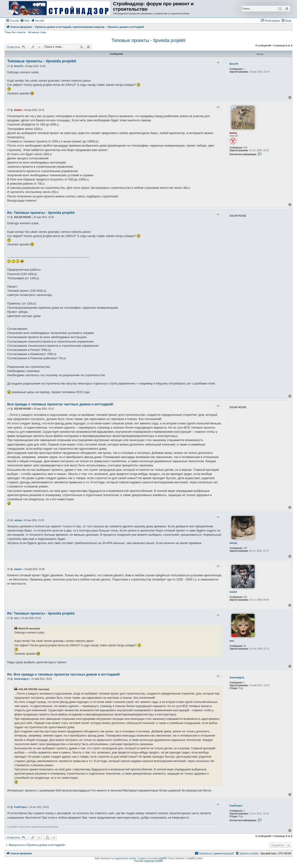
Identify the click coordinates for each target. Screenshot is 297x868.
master (233, 592)
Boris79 (234, 64)
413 (245, 148)
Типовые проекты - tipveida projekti (148, 40)
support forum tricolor (125, 858)
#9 (8, 807)
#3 (8, 217)
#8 (8, 679)
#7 (8, 618)
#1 (8, 66)
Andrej (233, 133)
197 (245, 548)
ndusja (233, 543)
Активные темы (37, 32)
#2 (8, 110)
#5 (8, 520)
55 (245, 646)
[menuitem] (25, 21)
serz (232, 641)
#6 (8, 569)
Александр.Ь (237, 677)
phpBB (162, 858)
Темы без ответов (15, 32)
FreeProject (236, 806)
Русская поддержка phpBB (148, 861)
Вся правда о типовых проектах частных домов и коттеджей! (60, 404)
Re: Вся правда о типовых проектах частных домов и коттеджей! (64, 674)
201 (245, 597)
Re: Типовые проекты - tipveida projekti (41, 213)
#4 (8, 409)
